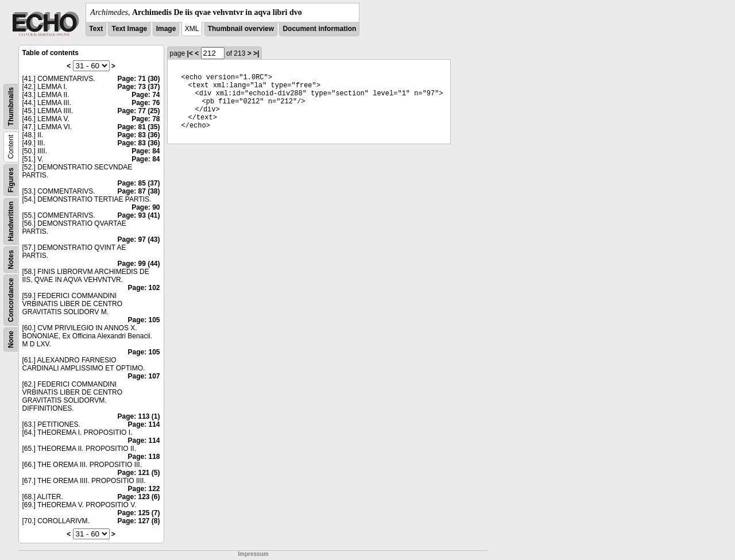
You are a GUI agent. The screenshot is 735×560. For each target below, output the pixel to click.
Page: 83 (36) (138, 135)
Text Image (129, 29)
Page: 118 (144, 457)
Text (96, 29)
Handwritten (11, 221)
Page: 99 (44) (138, 264)
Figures (11, 180)
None (11, 339)
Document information (319, 29)
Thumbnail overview (241, 29)
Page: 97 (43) (138, 240)
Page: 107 (144, 376)
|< (190, 53)
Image (166, 29)
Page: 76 (146, 103)
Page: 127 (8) (138, 521)
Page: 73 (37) (138, 87)
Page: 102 (144, 288)
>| (256, 53)
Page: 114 (144, 424)
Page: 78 (146, 119)
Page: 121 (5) (138, 473)
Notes (11, 259)
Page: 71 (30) (138, 79)
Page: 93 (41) (138, 215)
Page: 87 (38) (138, 191)
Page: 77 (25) (138, 111)
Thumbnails (11, 107)
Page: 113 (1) (138, 416)
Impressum (253, 554)
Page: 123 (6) (138, 497)
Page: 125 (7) (138, 513)
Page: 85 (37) (138, 183)
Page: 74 (146, 95)
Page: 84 (146, 151)
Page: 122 (144, 489)
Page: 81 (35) (138, 127)
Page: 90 (146, 207)
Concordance (11, 300)
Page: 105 (144, 320)
